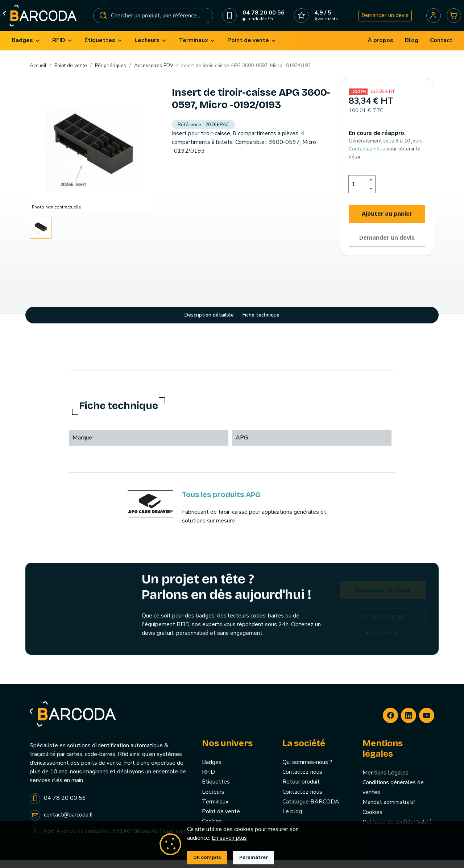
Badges (212, 770)
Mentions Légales (386, 781)
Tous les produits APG (221, 503)
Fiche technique (261, 323)
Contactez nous (367, 157)
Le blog (292, 820)
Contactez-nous (302, 780)
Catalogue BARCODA (311, 810)
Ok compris (207, 857)
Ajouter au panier (387, 222)
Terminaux (215, 810)
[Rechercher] (154, 20)
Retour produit (301, 790)
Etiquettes (216, 790)
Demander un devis (382, 19)
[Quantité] (357, 193)
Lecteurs (213, 800)
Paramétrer (254, 857)
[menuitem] (26, 49)
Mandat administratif (389, 810)
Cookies (372, 820)
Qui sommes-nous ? (307, 770)
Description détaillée (209, 323)
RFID (208, 780)
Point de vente (221, 820)
